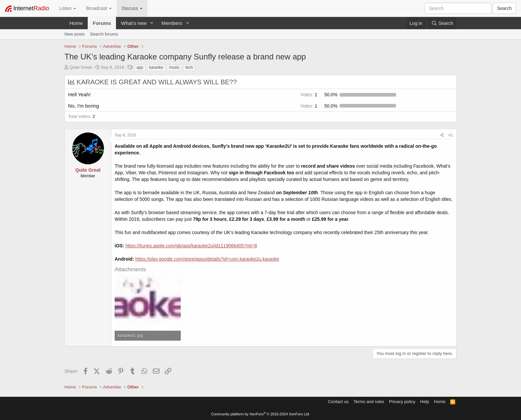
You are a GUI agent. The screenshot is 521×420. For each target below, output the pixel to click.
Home (76, 23)
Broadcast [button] (99, 8)
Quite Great (81, 67)
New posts (75, 34)
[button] (152, 23)
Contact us (338, 402)
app (140, 67)
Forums (102, 23)
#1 (451, 135)
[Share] (442, 135)
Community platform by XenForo (260, 414)
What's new (134, 23)
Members (172, 23)
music (174, 67)
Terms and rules (369, 402)
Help (425, 402)
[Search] (442, 23)
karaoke (156, 67)
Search (504, 8)
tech (189, 67)
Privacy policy (402, 402)
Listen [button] (68, 8)
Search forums (104, 34)
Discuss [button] (132, 8)
